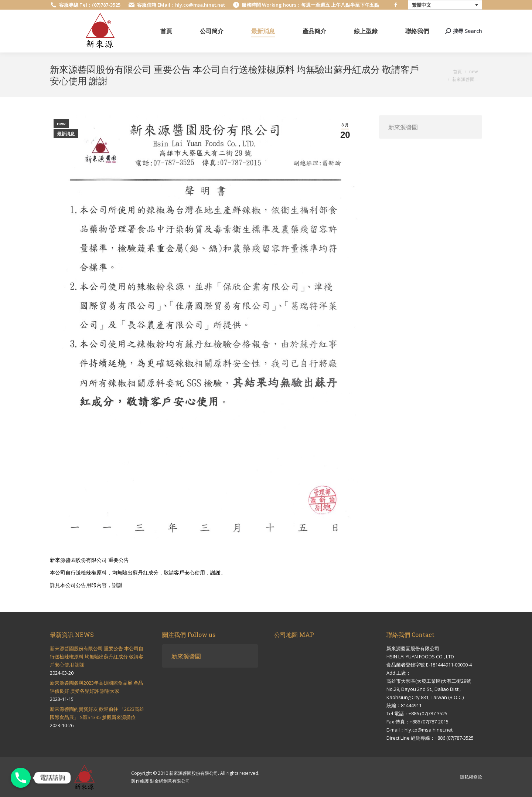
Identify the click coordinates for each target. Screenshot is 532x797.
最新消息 (66, 134)
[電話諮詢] (21, 778)
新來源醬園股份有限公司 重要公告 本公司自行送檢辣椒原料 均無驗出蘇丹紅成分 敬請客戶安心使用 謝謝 (97, 657)
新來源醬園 (403, 127)
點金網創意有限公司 (170, 781)
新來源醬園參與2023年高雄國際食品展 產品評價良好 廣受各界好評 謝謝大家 (96, 687)
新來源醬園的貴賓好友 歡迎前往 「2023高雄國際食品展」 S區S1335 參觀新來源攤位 (97, 713)
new (61, 124)
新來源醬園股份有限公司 (194, 773)
